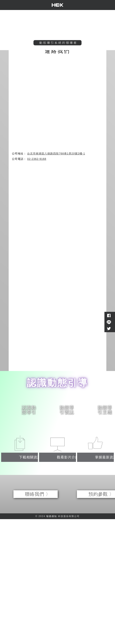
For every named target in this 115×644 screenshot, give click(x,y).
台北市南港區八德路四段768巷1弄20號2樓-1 (56, 154)
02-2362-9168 (37, 159)
